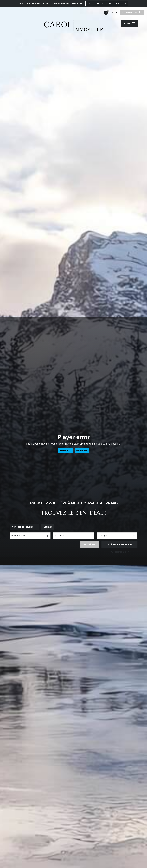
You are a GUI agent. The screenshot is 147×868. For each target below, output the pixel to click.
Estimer (48, 527)
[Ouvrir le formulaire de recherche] (90, 544)
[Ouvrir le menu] (129, 23)
